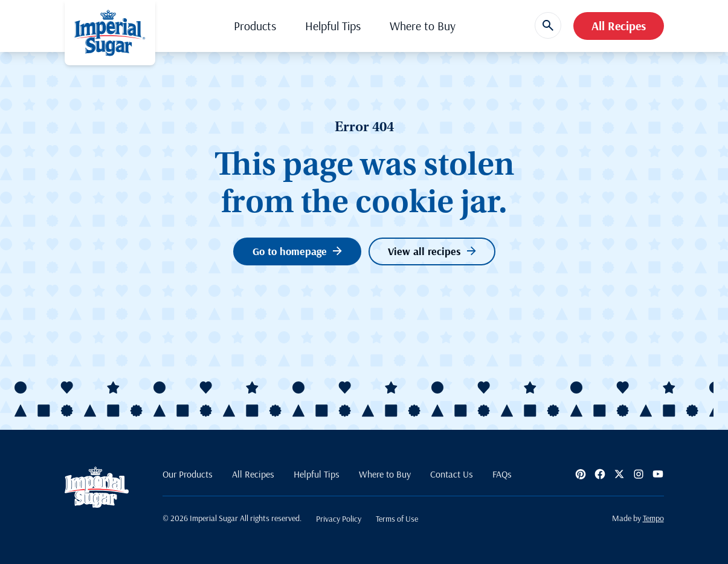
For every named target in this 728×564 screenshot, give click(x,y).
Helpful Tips (333, 26)
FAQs (502, 474)
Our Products (188, 474)
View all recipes (432, 251)
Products (255, 26)
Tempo (653, 518)
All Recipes (619, 26)
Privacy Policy (339, 519)
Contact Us (452, 474)
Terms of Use (397, 519)
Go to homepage (297, 251)
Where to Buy (423, 26)
